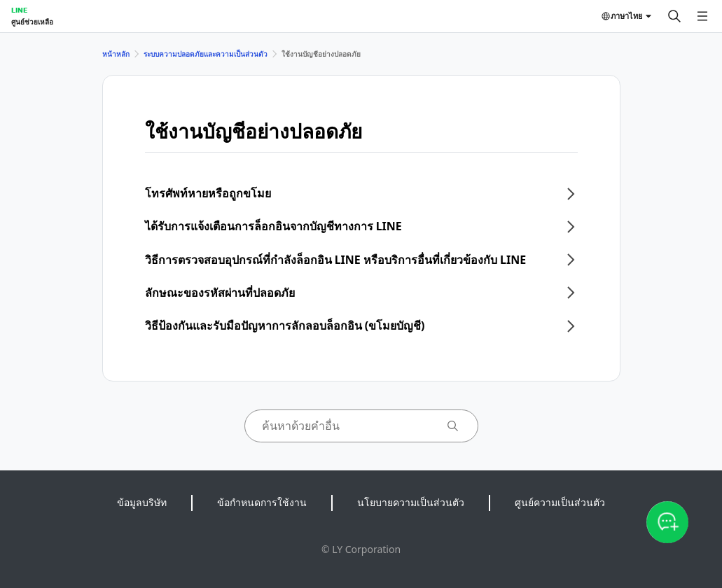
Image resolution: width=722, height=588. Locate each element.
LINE (19, 10)
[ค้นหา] (674, 16)
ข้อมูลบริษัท (142, 502)
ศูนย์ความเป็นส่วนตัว (560, 502)
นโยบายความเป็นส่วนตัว (411, 502)
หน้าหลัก (116, 54)
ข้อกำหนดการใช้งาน (262, 502)
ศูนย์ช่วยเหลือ (32, 22)
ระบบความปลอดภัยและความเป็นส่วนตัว (206, 54)
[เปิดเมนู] (702, 16)
